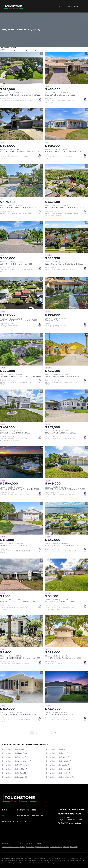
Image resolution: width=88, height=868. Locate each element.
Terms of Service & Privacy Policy (13, 847)
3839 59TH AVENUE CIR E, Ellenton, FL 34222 (65, 489)
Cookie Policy (30, 847)
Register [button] (64, 6)
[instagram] (73, 828)
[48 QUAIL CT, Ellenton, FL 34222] (67, 575)
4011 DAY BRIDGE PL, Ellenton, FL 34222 (63, 658)
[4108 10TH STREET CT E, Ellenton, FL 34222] (21, 575)
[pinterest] (82, 828)
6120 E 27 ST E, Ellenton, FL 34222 (60, 95)
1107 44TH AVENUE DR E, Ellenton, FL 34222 (65, 151)
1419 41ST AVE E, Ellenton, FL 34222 (16, 545)
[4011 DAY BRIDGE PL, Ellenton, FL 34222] (67, 631)
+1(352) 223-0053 (64, 817)
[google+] (59, 833)
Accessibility (74, 847)
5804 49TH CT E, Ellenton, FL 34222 (16, 264)
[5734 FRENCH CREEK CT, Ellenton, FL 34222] (21, 631)
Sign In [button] (74, 6)
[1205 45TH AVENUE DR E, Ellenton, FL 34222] (21, 687)
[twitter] (68, 828)
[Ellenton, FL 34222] (67, 293)
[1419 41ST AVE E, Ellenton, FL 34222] (21, 518)
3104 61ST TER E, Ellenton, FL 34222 (61, 714)
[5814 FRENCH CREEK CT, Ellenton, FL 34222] (67, 180)
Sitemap (66, 847)
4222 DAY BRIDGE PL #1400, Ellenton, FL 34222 (21, 151)
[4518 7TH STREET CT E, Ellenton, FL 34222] (67, 518)
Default (2, 49)
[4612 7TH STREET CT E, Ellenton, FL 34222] (21, 293)
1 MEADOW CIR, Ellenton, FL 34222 (61, 433)
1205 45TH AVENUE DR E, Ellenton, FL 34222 (20, 714)
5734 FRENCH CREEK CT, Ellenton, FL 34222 (20, 658)
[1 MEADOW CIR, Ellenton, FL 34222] (67, 406)
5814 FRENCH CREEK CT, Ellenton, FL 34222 (65, 208)
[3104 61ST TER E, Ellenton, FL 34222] (67, 687)
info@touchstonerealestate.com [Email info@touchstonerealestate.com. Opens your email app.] (70, 820)
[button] (15, 6)
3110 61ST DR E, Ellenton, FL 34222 (15, 433)
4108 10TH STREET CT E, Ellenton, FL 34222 (19, 602)
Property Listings (56, 847)
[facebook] (59, 828)
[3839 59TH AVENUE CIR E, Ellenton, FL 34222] (67, 462)
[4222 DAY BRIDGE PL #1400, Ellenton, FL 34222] (21, 124)
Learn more (45, 51)
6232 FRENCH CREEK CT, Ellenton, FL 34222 (20, 208)
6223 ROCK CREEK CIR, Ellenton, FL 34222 (64, 264)
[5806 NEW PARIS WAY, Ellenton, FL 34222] (67, 349)
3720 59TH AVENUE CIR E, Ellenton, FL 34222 (20, 95)
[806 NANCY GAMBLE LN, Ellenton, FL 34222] (21, 462)
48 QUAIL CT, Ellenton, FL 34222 (59, 602)
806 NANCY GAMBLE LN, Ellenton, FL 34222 (20, 489)
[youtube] (77, 828)
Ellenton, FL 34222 (53, 320)
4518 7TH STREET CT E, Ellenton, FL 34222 (64, 545)
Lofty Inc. (14, 843)
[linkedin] (64, 828)
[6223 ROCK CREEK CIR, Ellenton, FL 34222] (67, 237)
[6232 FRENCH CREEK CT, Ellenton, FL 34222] (21, 180)
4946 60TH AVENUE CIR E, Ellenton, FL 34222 (20, 376)
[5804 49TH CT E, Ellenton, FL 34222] (21, 237)
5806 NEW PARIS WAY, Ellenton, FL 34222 (64, 376)
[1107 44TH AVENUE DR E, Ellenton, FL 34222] (67, 124)
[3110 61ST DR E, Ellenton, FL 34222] (21, 406)
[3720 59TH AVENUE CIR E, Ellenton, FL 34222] (21, 68)
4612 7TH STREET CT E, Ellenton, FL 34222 (19, 320)
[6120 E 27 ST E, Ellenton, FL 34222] (67, 68)
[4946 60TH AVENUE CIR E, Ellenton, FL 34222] (21, 349)
